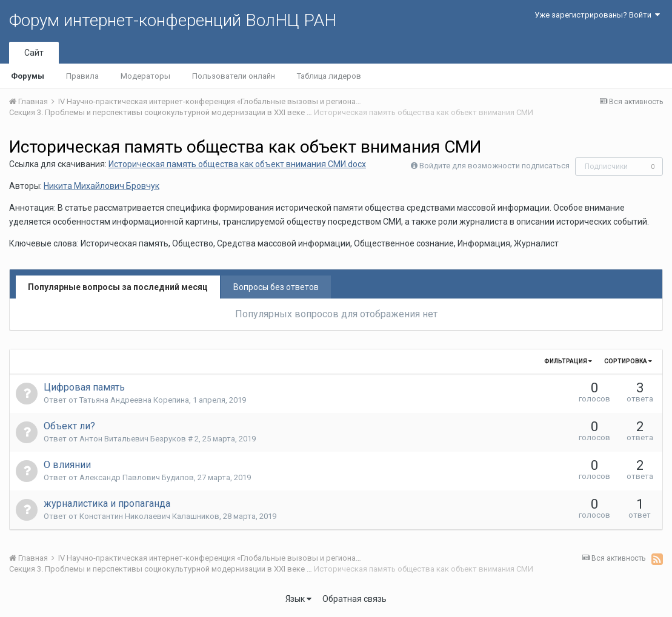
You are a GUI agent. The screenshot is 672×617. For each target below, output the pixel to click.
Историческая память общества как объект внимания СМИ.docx (237, 164)
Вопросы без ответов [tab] (276, 287)
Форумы (28, 76)
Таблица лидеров (329, 76)
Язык (298, 599)
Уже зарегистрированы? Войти (597, 15)
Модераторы (145, 76)
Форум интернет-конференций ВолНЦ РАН (173, 20)
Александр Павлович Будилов (137, 477)
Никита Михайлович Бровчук (101, 186)
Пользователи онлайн (234, 76)
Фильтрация (568, 361)
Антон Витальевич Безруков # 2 (139, 439)
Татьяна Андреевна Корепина (134, 400)
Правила (82, 76)
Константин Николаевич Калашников (149, 516)
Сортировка (628, 361)
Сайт (34, 53)
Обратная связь (354, 599)
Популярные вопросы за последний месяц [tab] (118, 287)
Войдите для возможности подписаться (494, 166)
